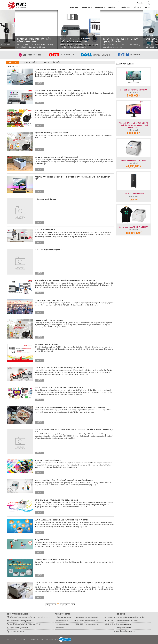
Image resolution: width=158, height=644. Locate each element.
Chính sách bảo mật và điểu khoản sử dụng (131, 617)
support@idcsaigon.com (23, 621)
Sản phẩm (99, 7)
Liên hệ (147, 7)
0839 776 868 (108, 617)
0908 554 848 (108, 624)
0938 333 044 (79, 621)
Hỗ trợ (136, 7)
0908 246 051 (79, 624)
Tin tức (19, 66)
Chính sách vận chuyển (124, 624)
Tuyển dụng (125, 7)
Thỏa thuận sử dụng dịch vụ (126, 631)
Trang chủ (74, 7)
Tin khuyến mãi (51, 63)
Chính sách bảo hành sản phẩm (127, 621)
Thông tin (86, 7)
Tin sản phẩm (29, 63)
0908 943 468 (79, 617)
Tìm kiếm (140, 3)
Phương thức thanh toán (124, 628)
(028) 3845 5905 (23, 628)
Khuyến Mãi (112, 7)
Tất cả (13, 63)
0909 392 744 (108, 621)
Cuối (73, 605)
